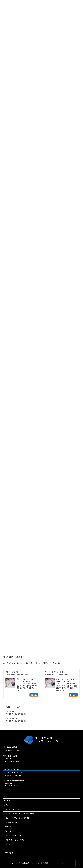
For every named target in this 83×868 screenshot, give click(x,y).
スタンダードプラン (12, 809)
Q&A (6, 848)
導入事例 (7, 801)
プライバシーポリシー (13, 844)
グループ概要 (9, 831)
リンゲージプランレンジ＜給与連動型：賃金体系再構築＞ (15, 720)
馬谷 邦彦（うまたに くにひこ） (16, 840)
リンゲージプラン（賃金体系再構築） (18, 818)
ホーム (6, 796)
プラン (6, 805)
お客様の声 (8, 827)
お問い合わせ (9, 853)
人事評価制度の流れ (11, 822)
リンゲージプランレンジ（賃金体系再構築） (20, 814)
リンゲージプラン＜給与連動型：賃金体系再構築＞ (15, 713)
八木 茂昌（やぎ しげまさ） (15, 835)
